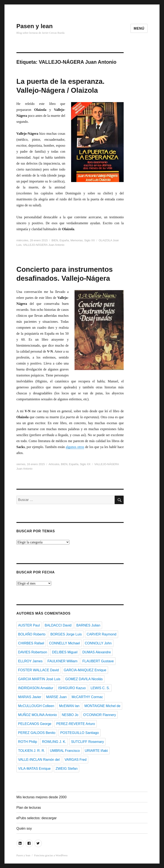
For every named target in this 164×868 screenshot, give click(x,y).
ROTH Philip (28, 742)
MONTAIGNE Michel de (102, 706)
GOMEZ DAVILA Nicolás (84, 679)
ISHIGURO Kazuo (72, 688)
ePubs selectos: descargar (37, 818)
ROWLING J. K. (54, 742)
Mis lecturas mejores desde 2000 (42, 797)
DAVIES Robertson (33, 652)
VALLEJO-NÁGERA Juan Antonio (44, 245)
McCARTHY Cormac (87, 697)
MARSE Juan (56, 697)
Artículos (54, 464)
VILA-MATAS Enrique (34, 769)
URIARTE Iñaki (96, 751)
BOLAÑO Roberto (32, 634)
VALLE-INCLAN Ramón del (39, 760)
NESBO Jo (70, 715)
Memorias (77, 240)
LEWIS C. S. (100, 688)
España (64, 240)
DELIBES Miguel (65, 652)
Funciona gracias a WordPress (51, 855)
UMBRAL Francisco (65, 751)
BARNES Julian (88, 625)
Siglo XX (89, 240)
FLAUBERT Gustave (98, 661)
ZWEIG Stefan (67, 769)
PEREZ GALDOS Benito (37, 733)
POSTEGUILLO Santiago (80, 733)
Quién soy (24, 828)
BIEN (55, 240)
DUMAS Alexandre (97, 652)
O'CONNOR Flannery (100, 715)
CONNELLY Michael (64, 643)
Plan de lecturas (29, 808)
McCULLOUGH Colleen (36, 706)
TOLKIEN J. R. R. (32, 751)
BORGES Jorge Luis (66, 634)
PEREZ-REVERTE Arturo (75, 724)
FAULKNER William (62, 661)
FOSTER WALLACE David (39, 670)
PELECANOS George (35, 724)
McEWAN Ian (69, 706)
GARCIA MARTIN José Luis (39, 679)
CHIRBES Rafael (31, 643)
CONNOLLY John (98, 643)
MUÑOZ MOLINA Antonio (37, 715)
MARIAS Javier (30, 697)
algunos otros (75, 447)
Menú (139, 28)
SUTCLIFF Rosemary (88, 742)
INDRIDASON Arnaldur (36, 688)
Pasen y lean (35, 26)
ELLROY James (30, 661)
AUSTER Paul (29, 625)
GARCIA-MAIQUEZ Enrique (85, 670)
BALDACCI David (58, 625)
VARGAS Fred (75, 760)
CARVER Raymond (102, 634)
